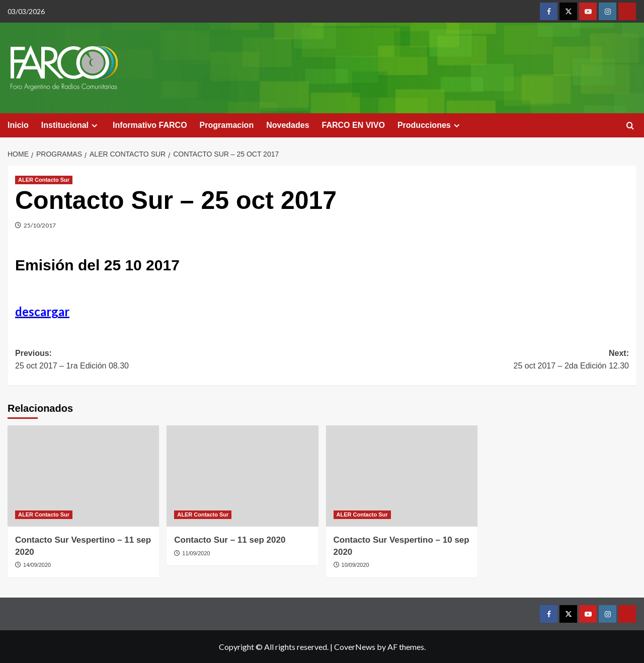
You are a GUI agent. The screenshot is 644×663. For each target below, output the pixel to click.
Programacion (227, 125)
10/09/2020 (355, 565)
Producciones (430, 125)
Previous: (169, 361)
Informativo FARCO (150, 125)
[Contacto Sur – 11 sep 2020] (242, 476)
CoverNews (355, 647)
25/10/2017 (40, 225)
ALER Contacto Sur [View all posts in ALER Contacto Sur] (44, 180)
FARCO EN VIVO (353, 125)
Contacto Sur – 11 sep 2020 (230, 540)
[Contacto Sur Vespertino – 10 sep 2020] (402, 476)
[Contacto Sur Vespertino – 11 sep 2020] (83, 476)
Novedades (288, 125)
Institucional (71, 125)
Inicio (18, 125)
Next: (475, 361)
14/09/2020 (37, 565)
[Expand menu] (94, 126)
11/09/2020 (196, 553)
